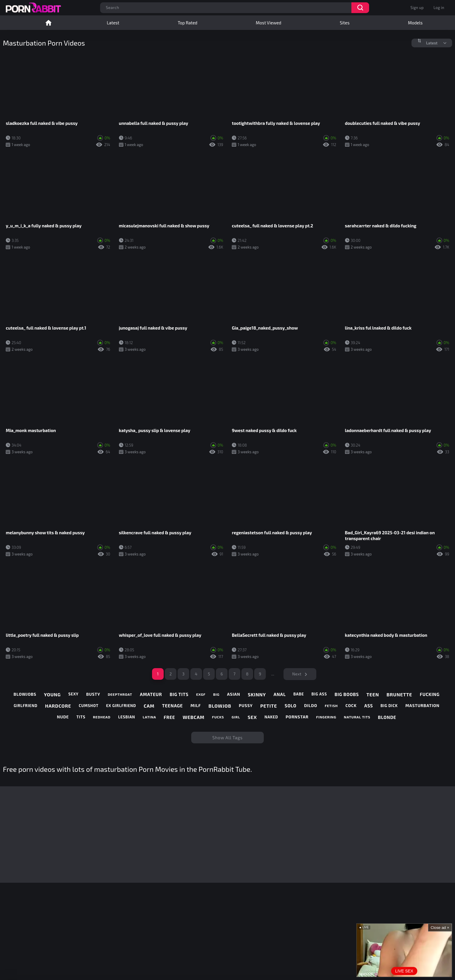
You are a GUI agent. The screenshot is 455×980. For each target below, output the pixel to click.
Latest (113, 23)
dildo (311, 706)
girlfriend (26, 706)
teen (373, 694)
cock (351, 706)
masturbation (423, 706)
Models (415, 23)
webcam (194, 717)
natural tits (357, 717)
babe (299, 694)
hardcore (58, 706)
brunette (399, 694)
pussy (246, 706)
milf (196, 706)
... (273, 674)
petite (269, 706)
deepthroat (120, 694)
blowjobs (25, 694)
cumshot (89, 706)
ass (369, 706)
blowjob (220, 706)
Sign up (417, 8)
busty (93, 694)
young (52, 694)
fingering (326, 717)
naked (271, 717)
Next (297, 674)
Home (48, 23)
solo (291, 706)
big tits (179, 694)
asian (234, 694)
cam (149, 706)
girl (236, 717)
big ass (319, 694)
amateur (151, 694)
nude (63, 717)
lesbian (127, 717)
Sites (345, 23)
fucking (430, 694)
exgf (201, 694)
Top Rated (188, 23)
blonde (387, 717)
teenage (173, 706)
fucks (218, 717)
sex (252, 717)
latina (149, 717)
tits (81, 717)
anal (280, 694)
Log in (439, 8)
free (169, 717)
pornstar (297, 717)
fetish (331, 706)
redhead (102, 717)
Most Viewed (269, 23)
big (216, 694)
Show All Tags (228, 738)
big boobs (347, 694)
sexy (74, 694)
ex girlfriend (121, 706)
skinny (257, 694)
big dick (389, 706)
